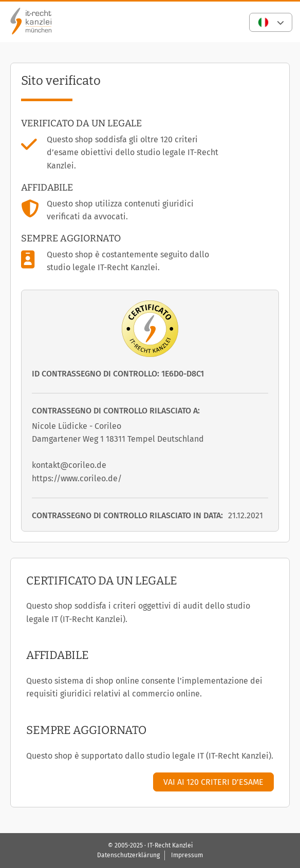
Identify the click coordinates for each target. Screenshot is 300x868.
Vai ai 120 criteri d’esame (213, 782)
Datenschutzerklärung (128, 855)
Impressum (187, 855)
